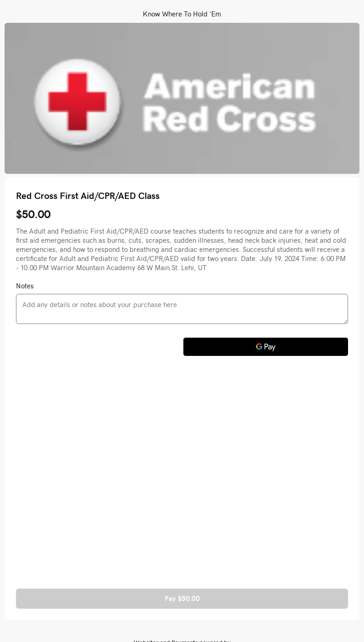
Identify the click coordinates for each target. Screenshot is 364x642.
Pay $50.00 (182, 598)
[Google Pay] (266, 347)
